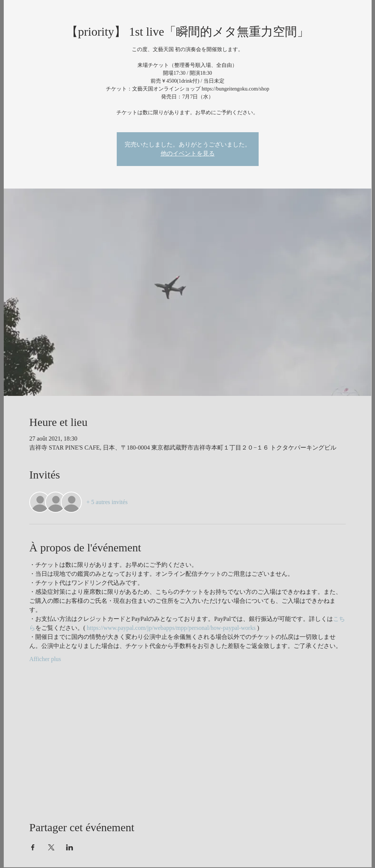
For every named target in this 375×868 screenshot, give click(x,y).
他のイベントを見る (188, 153)
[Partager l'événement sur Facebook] (33, 847)
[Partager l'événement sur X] (51, 847)
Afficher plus (45, 659)
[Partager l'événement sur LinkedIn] (70, 847)
